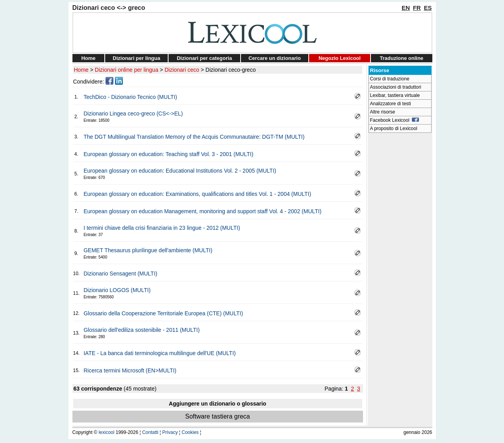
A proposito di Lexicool (394, 128)
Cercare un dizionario (275, 58)
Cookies (190, 432)
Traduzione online (402, 58)
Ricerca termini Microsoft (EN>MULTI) (130, 370)
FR (417, 8)
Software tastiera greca (218, 416)
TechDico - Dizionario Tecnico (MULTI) (130, 97)
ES (428, 8)
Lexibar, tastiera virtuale (395, 95)
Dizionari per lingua (136, 58)
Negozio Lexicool (340, 58)
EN (406, 8)
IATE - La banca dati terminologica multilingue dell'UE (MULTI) (160, 353)
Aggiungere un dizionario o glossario (218, 404)
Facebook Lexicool (395, 120)
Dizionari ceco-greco (231, 70)
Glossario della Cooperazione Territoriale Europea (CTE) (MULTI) (163, 313)
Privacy (170, 432)
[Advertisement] (400, 255)
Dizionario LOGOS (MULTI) (117, 290)
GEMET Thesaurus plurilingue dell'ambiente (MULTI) (148, 250)
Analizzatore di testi (391, 104)
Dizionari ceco (182, 70)
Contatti (150, 432)
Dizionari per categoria (204, 58)
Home (88, 58)
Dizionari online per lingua (127, 70)
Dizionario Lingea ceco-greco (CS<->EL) (133, 114)
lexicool (106, 432)
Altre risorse (383, 112)
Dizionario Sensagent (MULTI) (120, 274)
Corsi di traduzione (390, 79)
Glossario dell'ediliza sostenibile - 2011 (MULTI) (142, 330)
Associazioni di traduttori (396, 87)
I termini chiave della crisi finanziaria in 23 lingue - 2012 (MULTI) (162, 228)
